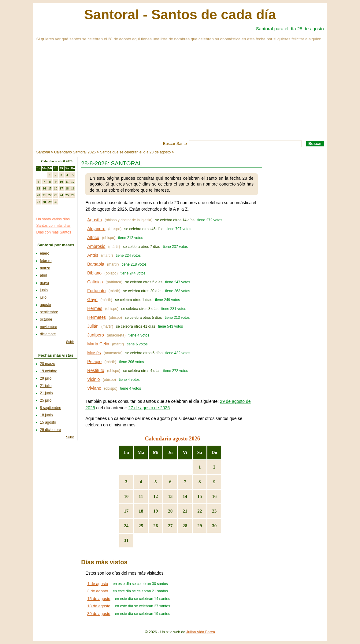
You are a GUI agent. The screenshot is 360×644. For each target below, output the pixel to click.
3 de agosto (98, 591)
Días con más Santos (54, 232)
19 (156, 511)
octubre (46, 319)
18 (141, 511)
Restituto (96, 370)
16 (214, 496)
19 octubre (49, 371)
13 (170, 496)
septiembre (49, 312)
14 (185, 496)
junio (44, 290)
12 (156, 496)
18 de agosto (99, 606)
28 (185, 526)
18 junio (46, 415)
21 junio (46, 393)
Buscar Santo (175, 144)
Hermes (95, 308)
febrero (46, 261)
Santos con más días (54, 226)
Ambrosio (96, 246)
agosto (46, 305)
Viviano (94, 388)
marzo (45, 268)
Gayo (92, 300)
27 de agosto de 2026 (149, 408)
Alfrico (93, 237)
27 (170, 526)
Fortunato (96, 291)
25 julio (46, 400)
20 (170, 511)
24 (126, 526)
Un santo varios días (53, 219)
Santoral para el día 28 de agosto (290, 29)
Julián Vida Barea (201, 632)
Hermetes (96, 317)
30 (214, 526)
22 (200, 511)
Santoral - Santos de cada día (180, 15)
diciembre (48, 334)
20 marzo (48, 364)
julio (43, 297)
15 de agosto (99, 599)
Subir (70, 342)
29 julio (46, 378)
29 (200, 526)
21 (185, 511)
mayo (45, 283)
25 (141, 526)
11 (141, 496)
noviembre (49, 327)
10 (126, 496)
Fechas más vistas (56, 355)
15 (200, 496)
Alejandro (96, 229)
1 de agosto (98, 584)
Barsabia (96, 264)
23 (214, 511)
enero (45, 253)
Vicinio (93, 379)
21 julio (46, 386)
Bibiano (94, 273)
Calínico (95, 282)
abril (44, 275)
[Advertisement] (180, 95)
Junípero (95, 335)
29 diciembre (51, 430)
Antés (93, 255)
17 (126, 511)
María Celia (98, 344)
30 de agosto (99, 614)
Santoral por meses (56, 245)
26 (156, 526)
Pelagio (94, 362)
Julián (93, 326)
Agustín (94, 220)
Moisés (94, 353)
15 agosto (48, 422)
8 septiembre (51, 408)
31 (126, 540)
